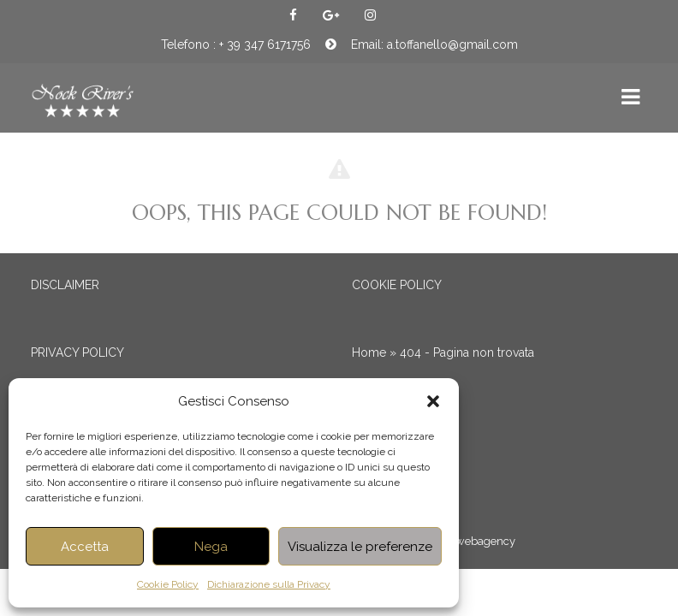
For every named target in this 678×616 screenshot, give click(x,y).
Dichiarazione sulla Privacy (269, 584)
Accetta (85, 547)
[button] (433, 401)
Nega (211, 547)
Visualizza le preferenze (360, 547)
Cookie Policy (168, 584)
